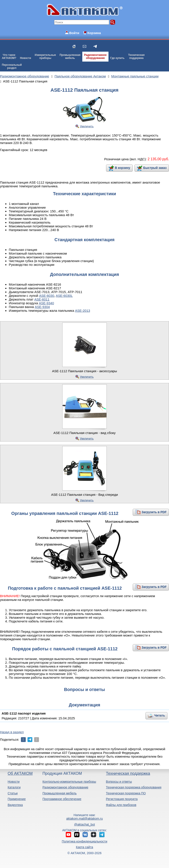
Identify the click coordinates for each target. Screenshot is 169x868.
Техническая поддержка (128, 773)
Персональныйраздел (12, 66)
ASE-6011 (42, 299)
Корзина (94, 33)
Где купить (117, 58)
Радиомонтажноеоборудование (95, 57)
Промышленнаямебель (70, 57)
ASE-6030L (64, 296)
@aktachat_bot (84, 824)
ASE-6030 (47, 296)
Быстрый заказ (155, 168)
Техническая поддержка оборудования (134, 787)
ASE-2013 (83, 311)
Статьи (13, 793)
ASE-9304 (42, 307)
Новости (26, 58)
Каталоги (14, 787)
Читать (160, 715)
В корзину (123, 168)
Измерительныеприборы (45, 57)
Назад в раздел (12, 732)
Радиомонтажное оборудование (65, 787)
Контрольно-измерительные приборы (69, 782)
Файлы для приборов (121, 805)
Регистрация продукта (122, 799)
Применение (17, 799)
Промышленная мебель (60, 793)
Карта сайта (84, 847)
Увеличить (87, 126)
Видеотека (15, 805)
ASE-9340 (46, 303)
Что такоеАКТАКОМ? (9, 57)
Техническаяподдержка (136, 57)
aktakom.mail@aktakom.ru (84, 819)
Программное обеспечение (62, 799)
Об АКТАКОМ (20, 773)
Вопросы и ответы (119, 782)
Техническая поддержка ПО (126, 793)
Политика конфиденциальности (85, 841)
